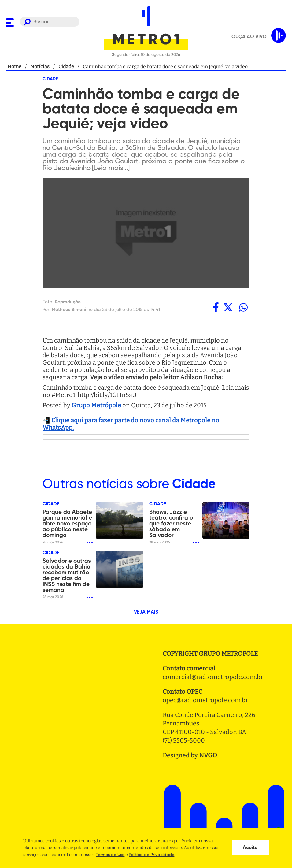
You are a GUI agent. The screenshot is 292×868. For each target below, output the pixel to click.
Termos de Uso (110, 855)
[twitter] (228, 307)
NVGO (208, 755)
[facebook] (216, 307)
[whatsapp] (243, 307)
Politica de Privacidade (152, 855)
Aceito (250, 848)
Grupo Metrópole (96, 405)
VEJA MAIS (146, 612)
